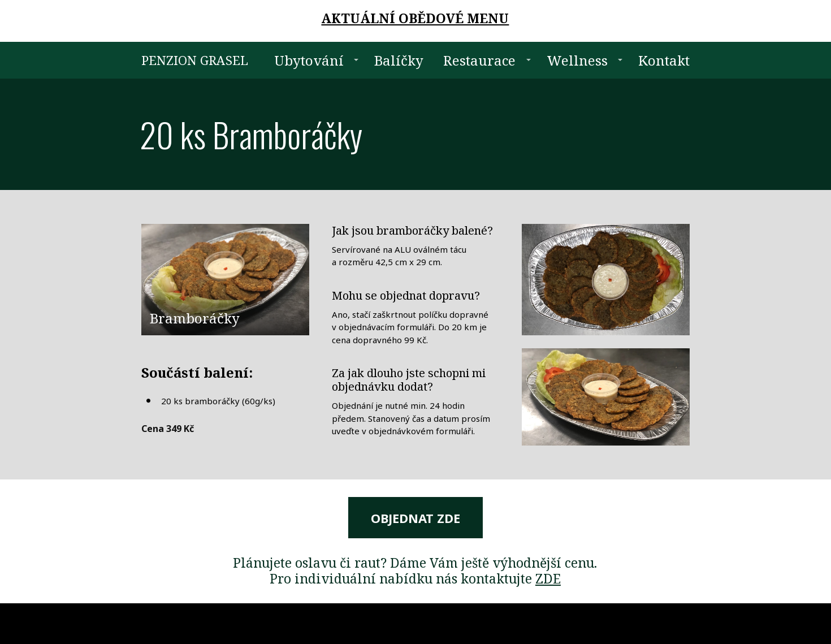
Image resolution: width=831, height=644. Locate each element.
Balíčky (399, 60)
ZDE (548, 578)
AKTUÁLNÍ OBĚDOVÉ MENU (415, 18)
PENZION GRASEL (195, 60)
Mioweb (676, 623)
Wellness (577, 60)
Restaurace (479, 60)
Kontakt (664, 60)
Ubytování (309, 60)
